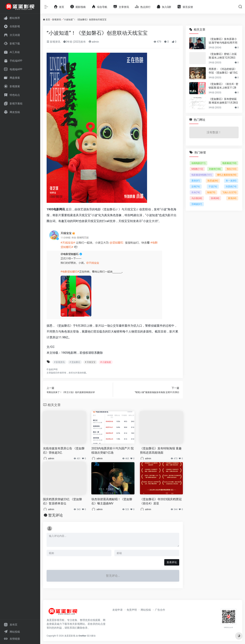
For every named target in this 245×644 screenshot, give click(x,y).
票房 (196, 181)
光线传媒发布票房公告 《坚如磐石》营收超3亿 (64, 450)
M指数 (197, 169)
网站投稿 (146, 610)
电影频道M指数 (202, 175)
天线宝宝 (130, 209)
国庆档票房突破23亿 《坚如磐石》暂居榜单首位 (62, 501)
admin (94, 42)
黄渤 (232, 198)
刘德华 (215, 169)
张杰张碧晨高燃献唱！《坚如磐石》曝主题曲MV (112, 501)
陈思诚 (213, 181)
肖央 (196, 192)
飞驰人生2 (229, 192)
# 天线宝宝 (90, 362)
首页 (48, 20)
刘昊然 (231, 187)
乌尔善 (197, 198)
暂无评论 (56, 515)
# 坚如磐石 (75, 362)
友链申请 (117, 610)
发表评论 (172, 562)
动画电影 (199, 163)
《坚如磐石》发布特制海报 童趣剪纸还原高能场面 (161, 450)
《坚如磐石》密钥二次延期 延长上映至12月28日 (223, 56)
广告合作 (160, 610)
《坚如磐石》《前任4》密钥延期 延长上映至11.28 (223, 86)
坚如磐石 (110, 209)
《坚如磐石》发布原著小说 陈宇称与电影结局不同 (223, 41)
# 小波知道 (106, 362)
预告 (232, 169)
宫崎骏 (197, 204)
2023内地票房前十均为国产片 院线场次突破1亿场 (113, 450)
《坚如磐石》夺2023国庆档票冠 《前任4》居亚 (161, 501)
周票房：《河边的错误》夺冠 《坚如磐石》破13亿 (223, 71)
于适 (213, 187)
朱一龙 (231, 181)
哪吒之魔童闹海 (227, 175)
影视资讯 (57, 20)
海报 (211, 192)
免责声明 (132, 610)
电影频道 (229, 163)
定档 (196, 187)
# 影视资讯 (59, 362)
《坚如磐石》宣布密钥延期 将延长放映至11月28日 (223, 101)
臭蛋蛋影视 (70, 636)
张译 (215, 198)
